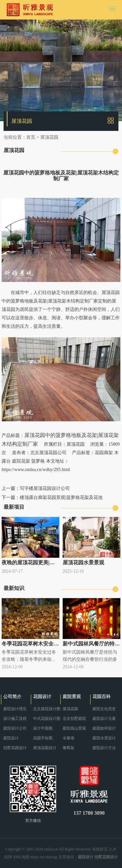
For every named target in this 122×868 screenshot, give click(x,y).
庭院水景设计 (104, 738)
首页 (31, 137)
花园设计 (42, 697)
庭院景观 (72, 697)
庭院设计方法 (104, 748)
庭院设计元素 (104, 719)
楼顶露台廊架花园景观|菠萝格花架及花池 (61, 498)
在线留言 (100, 849)
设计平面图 (43, 728)
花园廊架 (104, 453)
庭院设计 (11, 738)
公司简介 (12, 697)
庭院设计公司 (15, 728)
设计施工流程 (15, 719)
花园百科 (102, 697)
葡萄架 (68, 748)
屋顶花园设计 (45, 748)
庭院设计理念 (15, 709)
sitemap (51, 857)
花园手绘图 (43, 738)
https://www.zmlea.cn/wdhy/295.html (36, 470)
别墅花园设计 (15, 748)
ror (42, 857)
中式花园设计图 (47, 719)
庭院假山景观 (74, 728)
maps (35, 857)
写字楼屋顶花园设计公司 (45, 488)
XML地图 (21, 857)
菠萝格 (38, 461)
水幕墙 (68, 738)
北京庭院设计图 (47, 709)
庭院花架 (21, 461)
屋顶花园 (49, 137)
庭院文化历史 (104, 709)
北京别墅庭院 (74, 719)
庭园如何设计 (104, 728)
